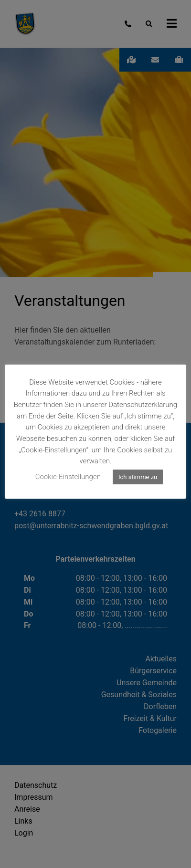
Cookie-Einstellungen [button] (68, 477)
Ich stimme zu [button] (138, 477)
